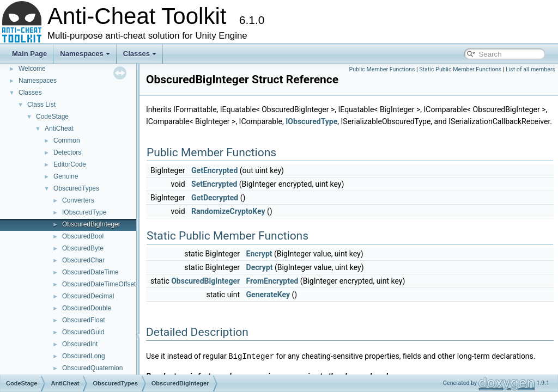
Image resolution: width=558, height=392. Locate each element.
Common (67, 140)
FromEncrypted (272, 281)
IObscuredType (84, 212)
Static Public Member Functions (460, 69)
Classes (140, 54)
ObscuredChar (83, 260)
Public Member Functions (382, 69)
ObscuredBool (83, 236)
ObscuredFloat (84, 320)
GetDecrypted (215, 198)
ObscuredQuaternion (92, 368)
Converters (78, 200)
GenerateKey (268, 295)
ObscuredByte (83, 248)
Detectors (67, 152)
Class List (41, 105)
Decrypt (260, 267)
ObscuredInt (80, 344)
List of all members (530, 69)
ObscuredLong (84, 356)
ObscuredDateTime (90, 272)
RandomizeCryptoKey (228, 211)
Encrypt (259, 254)
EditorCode (70, 164)
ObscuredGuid (83, 332)
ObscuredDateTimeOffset (99, 284)
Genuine (66, 176)
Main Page (29, 54)
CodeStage (52, 117)
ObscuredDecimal (88, 296)
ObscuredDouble (87, 308)
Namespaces (85, 54)
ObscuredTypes (76, 188)
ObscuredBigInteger (91, 224)
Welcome (32, 69)
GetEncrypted (214, 170)
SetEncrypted (214, 184)
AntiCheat (59, 128)
